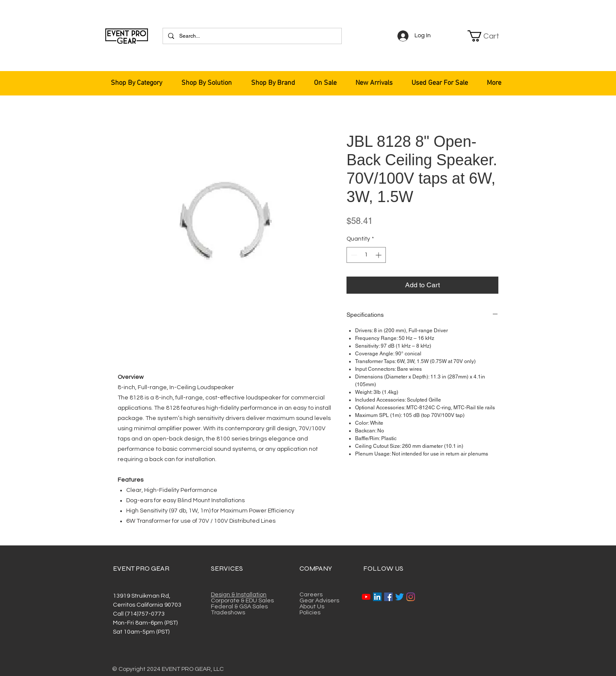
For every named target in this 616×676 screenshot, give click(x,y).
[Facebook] (388, 597)
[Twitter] (400, 597)
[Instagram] (411, 597)
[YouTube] (366, 597)
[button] (489, 36)
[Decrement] (353, 255)
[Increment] (379, 255)
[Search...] (251, 36)
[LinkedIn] (377, 597)
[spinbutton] (366, 255)
